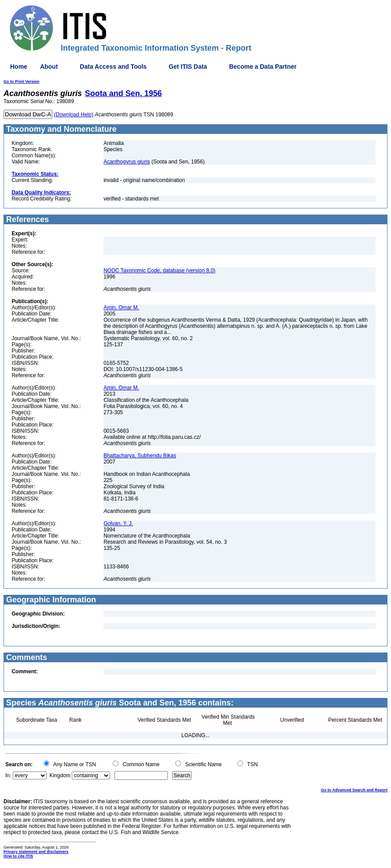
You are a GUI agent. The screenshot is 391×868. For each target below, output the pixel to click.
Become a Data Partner (263, 67)
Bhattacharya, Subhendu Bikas (140, 456)
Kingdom (60, 775)
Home (19, 67)
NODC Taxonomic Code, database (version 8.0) (159, 271)
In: (8, 775)
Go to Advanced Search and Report (354, 790)
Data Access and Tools (113, 67)
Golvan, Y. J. (118, 523)
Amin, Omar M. (121, 308)
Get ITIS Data (188, 67)
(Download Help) (74, 115)
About (49, 67)
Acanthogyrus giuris (127, 162)
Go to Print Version (22, 82)
